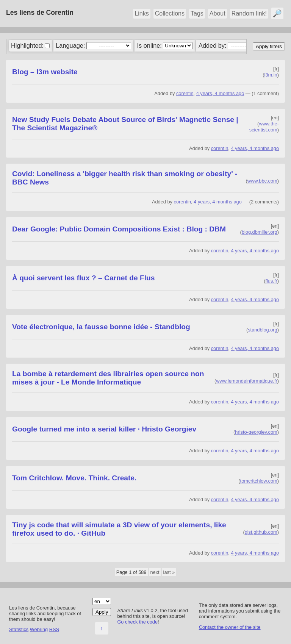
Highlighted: (27, 45)
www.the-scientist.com (264, 127)
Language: (70, 45)
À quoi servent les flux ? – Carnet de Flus (83, 278)
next (155, 572)
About (217, 13)
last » (169, 572)
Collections (170, 13)
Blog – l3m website (45, 72)
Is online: (149, 45)
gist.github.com (261, 532)
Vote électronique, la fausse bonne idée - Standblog (101, 327)
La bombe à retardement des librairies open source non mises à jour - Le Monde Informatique (108, 378)
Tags (197, 13)
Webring (39, 629)
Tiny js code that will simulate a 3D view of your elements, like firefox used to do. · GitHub (119, 529)
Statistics (19, 629)
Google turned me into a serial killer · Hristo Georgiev (104, 429)
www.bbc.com (262, 181)
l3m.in (271, 75)
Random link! (249, 13)
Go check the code (137, 622)
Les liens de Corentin (40, 13)
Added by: (212, 45)
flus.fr (271, 281)
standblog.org (263, 330)
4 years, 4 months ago (220, 93)
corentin (185, 93)
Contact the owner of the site (230, 627)
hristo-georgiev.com (256, 432)
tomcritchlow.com (259, 481)
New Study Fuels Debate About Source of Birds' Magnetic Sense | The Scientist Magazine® (125, 124)
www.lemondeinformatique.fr (246, 381)
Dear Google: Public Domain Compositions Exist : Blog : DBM (119, 229)
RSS (54, 629)
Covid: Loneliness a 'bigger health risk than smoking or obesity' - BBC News (125, 178)
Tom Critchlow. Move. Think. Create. (74, 478)
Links (142, 13)
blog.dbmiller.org (260, 232)
